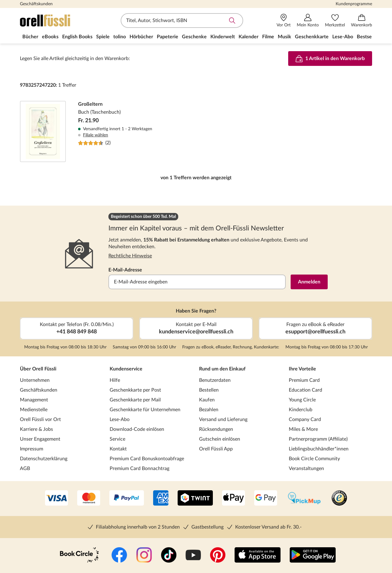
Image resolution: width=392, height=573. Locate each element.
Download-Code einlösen (137, 429)
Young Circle (302, 400)
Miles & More (303, 429)
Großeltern (196, 131)
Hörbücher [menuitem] (141, 37)
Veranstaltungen (306, 469)
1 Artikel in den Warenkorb (330, 59)
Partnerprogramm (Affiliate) (318, 439)
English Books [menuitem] (77, 37)
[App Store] (258, 556)
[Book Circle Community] (79, 556)
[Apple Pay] (234, 499)
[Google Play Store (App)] (313, 556)
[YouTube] (193, 556)
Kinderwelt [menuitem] (223, 37)
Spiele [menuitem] (103, 37)
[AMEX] (161, 499)
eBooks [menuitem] (50, 37)
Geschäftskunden (36, 4)
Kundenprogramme (354, 4)
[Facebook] (119, 556)
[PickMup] (304, 499)
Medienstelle (34, 410)
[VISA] (57, 499)
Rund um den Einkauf (222, 369)
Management (34, 400)
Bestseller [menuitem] (368, 37)
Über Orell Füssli (38, 369)
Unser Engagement (40, 439)
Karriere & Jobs (36, 429)
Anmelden (309, 282)
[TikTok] (169, 556)
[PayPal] (127, 499)
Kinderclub (301, 410)
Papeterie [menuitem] (168, 37)
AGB (25, 469)
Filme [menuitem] (268, 37)
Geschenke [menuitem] (194, 37)
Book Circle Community (314, 459)
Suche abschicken (232, 21)
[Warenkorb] (362, 21)
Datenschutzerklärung (44, 459)
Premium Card (304, 380)
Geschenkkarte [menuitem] (312, 37)
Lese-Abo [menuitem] (343, 37)
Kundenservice (126, 369)
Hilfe (115, 380)
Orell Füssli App (216, 449)
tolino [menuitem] (120, 37)
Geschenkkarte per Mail (135, 400)
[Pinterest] (218, 556)
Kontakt (118, 449)
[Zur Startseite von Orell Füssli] (55, 21)
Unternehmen (35, 380)
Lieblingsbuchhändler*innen (319, 449)
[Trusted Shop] (339, 499)
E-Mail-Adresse (125, 270)
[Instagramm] (144, 556)
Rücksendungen (216, 429)
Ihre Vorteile (302, 369)
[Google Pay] (266, 499)
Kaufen (207, 400)
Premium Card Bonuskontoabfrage (147, 459)
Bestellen (209, 390)
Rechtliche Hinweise (130, 256)
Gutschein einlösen (220, 439)
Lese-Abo (120, 419)
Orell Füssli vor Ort (40, 419)
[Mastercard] (89, 499)
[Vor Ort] (284, 21)
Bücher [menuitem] (30, 37)
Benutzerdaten (215, 380)
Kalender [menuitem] (249, 37)
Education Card (305, 390)
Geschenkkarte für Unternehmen (145, 410)
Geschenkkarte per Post (135, 390)
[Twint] (195, 499)
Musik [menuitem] (285, 37)
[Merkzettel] (335, 21)
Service (117, 439)
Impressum (32, 449)
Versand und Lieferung (223, 419)
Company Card (305, 419)
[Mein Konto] (308, 21)
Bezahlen (209, 410)
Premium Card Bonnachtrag (139, 469)
